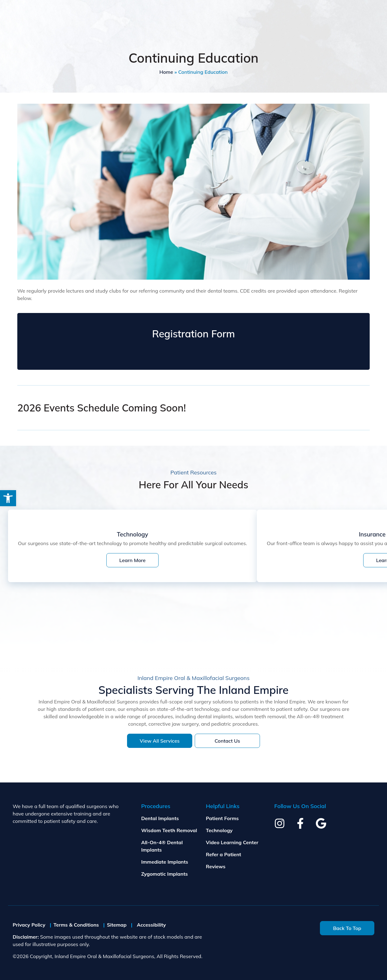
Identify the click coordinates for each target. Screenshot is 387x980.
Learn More (132, 560)
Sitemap (117, 925)
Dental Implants (160, 818)
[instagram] (280, 823)
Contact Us (227, 741)
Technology (219, 830)
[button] (8, 498)
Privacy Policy (29, 925)
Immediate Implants (165, 862)
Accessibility (151, 925)
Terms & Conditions (76, 925)
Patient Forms (222, 818)
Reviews (216, 866)
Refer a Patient (223, 854)
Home (166, 72)
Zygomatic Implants (165, 874)
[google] (321, 823)
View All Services (160, 741)
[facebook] (300, 823)
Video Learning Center (232, 842)
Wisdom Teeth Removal (169, 830)
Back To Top (347, 928)
